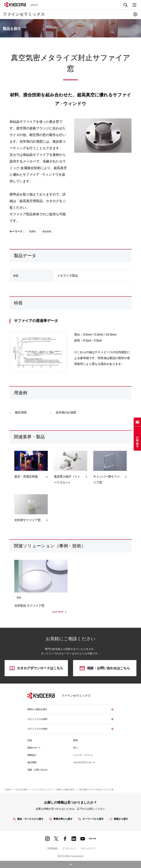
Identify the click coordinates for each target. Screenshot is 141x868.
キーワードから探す (91, 819)
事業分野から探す (61, 819)
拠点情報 (32, 762)
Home (8, 789)
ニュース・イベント (83, 755)
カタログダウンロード (84, 762)
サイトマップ (88, 848)
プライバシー (69, 848)
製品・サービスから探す (28, 819)
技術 (30, 740)
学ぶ (75, 748)
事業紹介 (32, 755)
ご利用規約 (52, 848)
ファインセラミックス (42, 789)
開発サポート (34, 748)
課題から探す (119, 819)
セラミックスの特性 (37, 729)
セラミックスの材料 (37, 719)
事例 (75, 740)
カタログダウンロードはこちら (36, 668)
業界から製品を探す (37, 709)
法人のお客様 (21, 789)
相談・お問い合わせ (37, 770)
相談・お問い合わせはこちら (105, 668)
